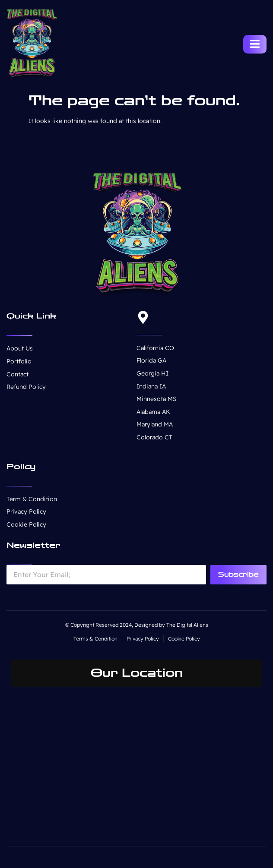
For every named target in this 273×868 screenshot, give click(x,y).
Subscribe (238, 574)
